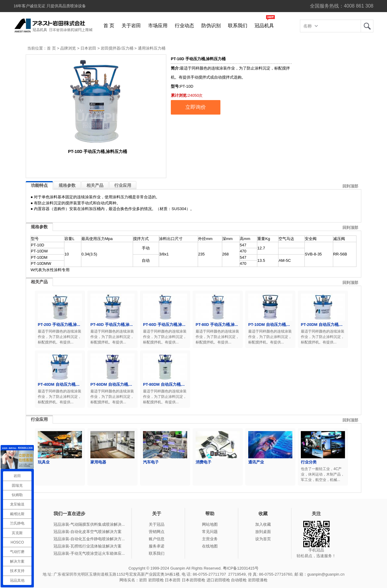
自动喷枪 (239, 580)
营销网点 (157, 532)
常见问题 (210, 532)
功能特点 (39, 185)
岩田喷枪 (156, 580)
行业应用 (123, 185)
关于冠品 (157, 524)
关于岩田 (131, 26)
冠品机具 (264, 26)
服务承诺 (157, 546)
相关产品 (95, 185)
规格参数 (67, 185)
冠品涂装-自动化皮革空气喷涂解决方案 (88, 532)
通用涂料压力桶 (152, 48)
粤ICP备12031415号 (241, 568)
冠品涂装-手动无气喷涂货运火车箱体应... (89, 553)
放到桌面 (263, 532)
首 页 (109, 26)
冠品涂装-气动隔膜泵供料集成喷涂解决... (89, 524)
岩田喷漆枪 (258, 580)
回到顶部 (350, 186)
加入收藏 (263, 524)
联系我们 (238, 26)
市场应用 (158, 26)
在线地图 (210, 546)
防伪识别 (211, 26)
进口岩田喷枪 (218, 580)
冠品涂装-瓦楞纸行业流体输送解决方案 (88, 546)
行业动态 (184, 26)
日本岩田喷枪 (193, 580)
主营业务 (210, 539)
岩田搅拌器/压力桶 (117, 48)
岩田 (367, 26)
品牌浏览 (68, 48)
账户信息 (157, 539)
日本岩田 (88, 48)
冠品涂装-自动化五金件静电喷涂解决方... (89, 539)
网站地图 (210, 524)
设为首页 (263, 539)
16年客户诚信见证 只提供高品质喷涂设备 (50, 6)
